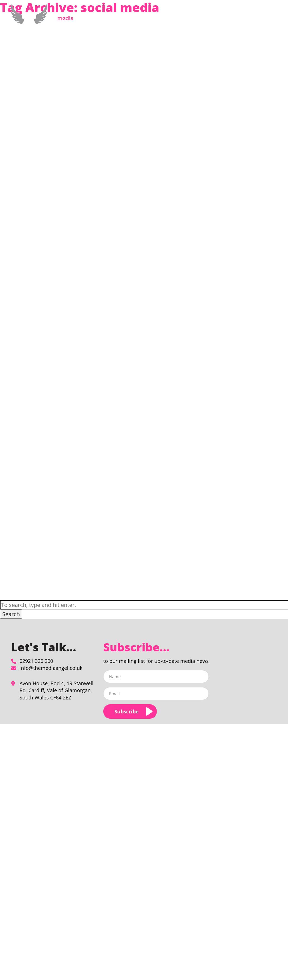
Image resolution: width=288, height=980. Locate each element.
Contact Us (256, 18)
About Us (186, 18)
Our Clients (217, 18)
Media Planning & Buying (142, 18)
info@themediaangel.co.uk (51, 668)
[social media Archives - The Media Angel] (44, 21)
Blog (237, 18)
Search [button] (11, 614)
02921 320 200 (36, 661)
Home (107, 18)
